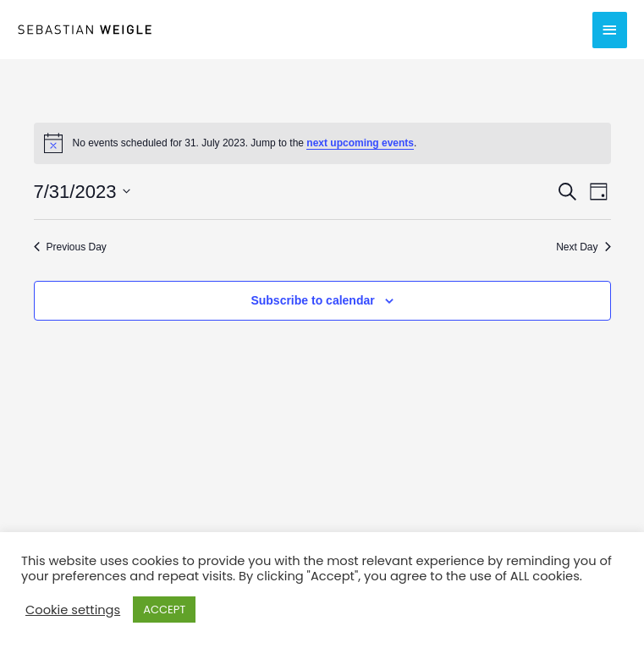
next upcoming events (360, 143)
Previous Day (70, 247)
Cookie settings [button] (73, 610)
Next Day (583, 247)
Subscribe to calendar (312, 300)
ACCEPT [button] (164, 610)
